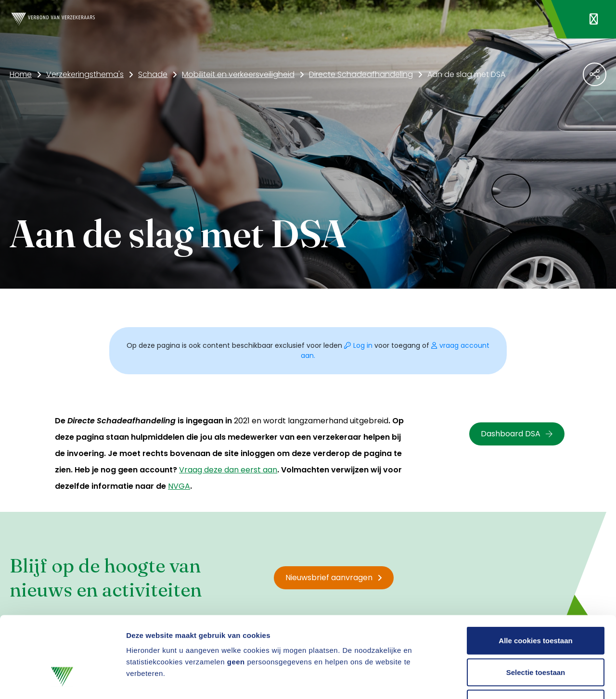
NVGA (179, 486)
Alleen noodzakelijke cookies (536, 636)
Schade (153, 74)
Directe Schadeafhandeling (361, 74)
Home (21, 74)
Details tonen (520, 680)
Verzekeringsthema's (85, 74)
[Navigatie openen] (594, 19)
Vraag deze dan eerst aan (228, 470)
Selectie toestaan (536, 604)
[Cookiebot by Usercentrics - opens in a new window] (62, 680)
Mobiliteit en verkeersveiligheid (238, 74)
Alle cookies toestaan (535, 573)
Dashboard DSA (517, 434)
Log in (359, 345)
